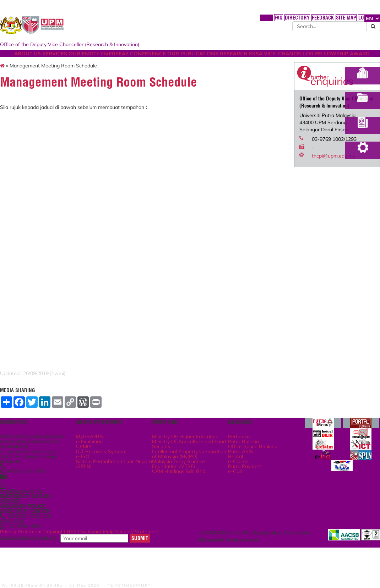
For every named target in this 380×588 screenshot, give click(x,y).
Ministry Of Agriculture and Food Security (188, 476)
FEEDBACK (276, 21)
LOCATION (328, 21)
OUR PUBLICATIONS (243, 61)
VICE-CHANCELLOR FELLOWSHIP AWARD (98, 68)
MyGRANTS (117, 462)
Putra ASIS (236, 484)
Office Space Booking (246, 477)
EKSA (316, 61)
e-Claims (234, 498)
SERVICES (90, 61)
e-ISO (110, 491)
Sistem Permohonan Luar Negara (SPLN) (125, 500)
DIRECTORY (248, 21)
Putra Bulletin (239, 469)
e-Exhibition (117, 469)
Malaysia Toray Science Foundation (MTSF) (189, 505)
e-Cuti (231, 512)
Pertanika (235, 462)
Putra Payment (240, 505)
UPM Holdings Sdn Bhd (189, 514)
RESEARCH (289, 61)
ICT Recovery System (126, 484)
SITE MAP (302, 21)
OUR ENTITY (124, 61)
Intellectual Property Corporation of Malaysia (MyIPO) (189, 491)
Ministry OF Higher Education (184, 464)
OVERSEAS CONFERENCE (179, 61)
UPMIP (111, 477)
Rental (231, 491)
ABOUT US (58, 61)
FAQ (226, 21)
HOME (210, 21)
